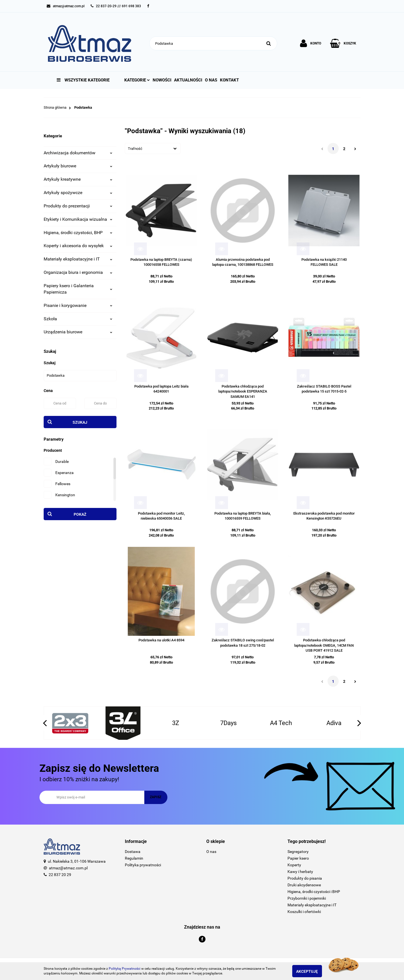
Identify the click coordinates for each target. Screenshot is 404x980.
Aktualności (188, 80)
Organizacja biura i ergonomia (78, 272)
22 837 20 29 (60, 875)
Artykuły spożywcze (78, 193)
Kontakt (229, 80)
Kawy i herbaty (300, 872)
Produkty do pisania (305, 878)
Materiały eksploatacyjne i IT (78, 259)
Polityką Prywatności (125, 969)
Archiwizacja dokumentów (78, 153)
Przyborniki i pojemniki (307, 898)
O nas (211, 80)
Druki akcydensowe (304, 885)
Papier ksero (298, 858)
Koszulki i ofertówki (304, 912)
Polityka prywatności (143, 865)
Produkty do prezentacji (78, 206)
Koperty (294, 865)
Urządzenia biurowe (78, 332)
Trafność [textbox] (135, 149)
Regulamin (134, 858)
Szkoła (78, 319)
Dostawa (133, 852)
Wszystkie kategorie (83, 80)
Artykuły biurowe (78, 166)
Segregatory (298, 852)
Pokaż (80, 514)
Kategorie (137, 80)
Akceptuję (312, 971)
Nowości (162, 80)
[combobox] (153, 148)
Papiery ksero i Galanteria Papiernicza (78, 289)
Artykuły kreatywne (78, 179)
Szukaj (80, 422)
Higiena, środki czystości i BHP (314, 892)
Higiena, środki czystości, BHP (78, 233)
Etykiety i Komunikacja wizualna (78, 219)
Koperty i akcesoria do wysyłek (78, 246)
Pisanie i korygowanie (78, 305)
